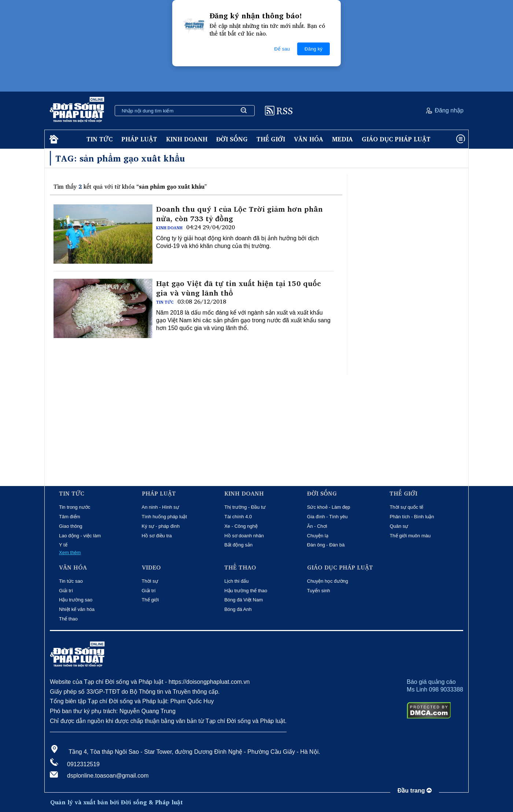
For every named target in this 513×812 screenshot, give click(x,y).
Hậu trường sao (76, 600)
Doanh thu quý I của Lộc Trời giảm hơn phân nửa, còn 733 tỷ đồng (239, 214)
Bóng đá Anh (238, 609)
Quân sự (399, 526)
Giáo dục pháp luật (396, 139)
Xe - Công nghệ (241, 526)
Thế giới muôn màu (410, 536)
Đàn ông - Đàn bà (326, 545)
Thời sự (150, 581)
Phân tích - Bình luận (412, 517)
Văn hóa (309, 139)
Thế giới (271, 139)
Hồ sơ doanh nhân (244, 536)
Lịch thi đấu (236, 581)
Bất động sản (238, 545)
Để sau (282, 49)
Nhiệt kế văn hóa (77, 609)
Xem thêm (70, 553)
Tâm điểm (70, 517)
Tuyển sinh (319, 591)
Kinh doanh (187, 139)
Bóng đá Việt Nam (243, 600)
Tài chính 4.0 (238, 517)
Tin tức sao (71, 581)
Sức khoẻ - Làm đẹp (329, 507)
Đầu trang (415, 791)
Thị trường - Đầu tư (245, 507)
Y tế (63, 545)
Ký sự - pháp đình (161, 526)
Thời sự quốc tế (406, 507)
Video (151, 568)
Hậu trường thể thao (246, 591)
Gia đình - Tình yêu (327, 517)
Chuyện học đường (328, 581)
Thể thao (68, 619)
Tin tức (99, 139)
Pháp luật (139, 139)
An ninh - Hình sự (160, 507)
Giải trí (66, 591)
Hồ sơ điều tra (157, 536)
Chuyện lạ (318, 536)
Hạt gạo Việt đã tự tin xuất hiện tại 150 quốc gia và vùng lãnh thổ (239, 288)
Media (342, 139)
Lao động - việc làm (80, 536)
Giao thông (71, 526)
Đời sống (232, 139)
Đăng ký (313, 49)
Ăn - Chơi (317, 526)
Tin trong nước (75, 507)
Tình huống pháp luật (164, 517)
